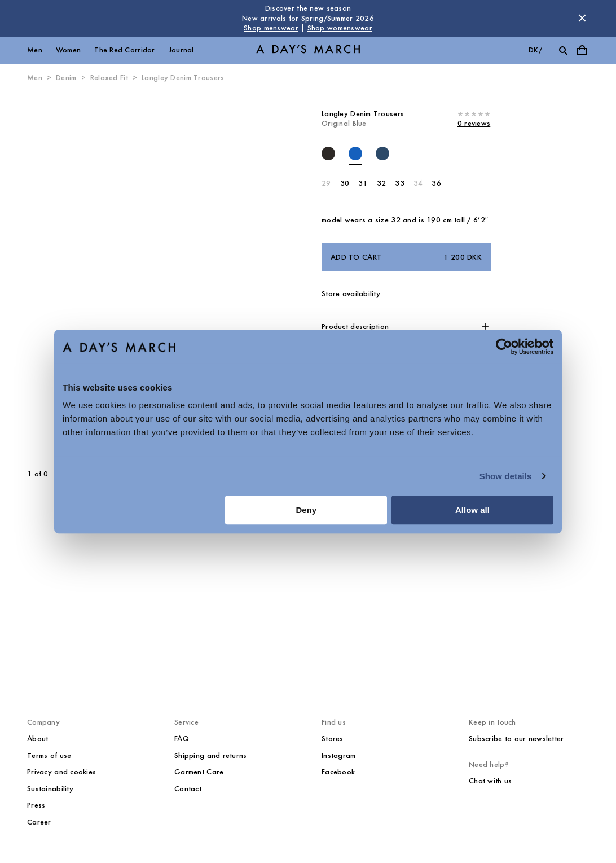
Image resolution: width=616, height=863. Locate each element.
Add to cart (406, 257)
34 (418, 183)
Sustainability (50, 789)
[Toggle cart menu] (582, 50)
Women (68, 50)
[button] (406, 327)
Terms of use (49, 755)
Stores (333, 739)
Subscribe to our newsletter (516, 739)
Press (36, 805)
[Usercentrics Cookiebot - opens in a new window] (504, 347)
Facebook (338, 772)
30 (345, 183)
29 (326, 183)
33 (400, 183)
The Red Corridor (124, 50)
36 (436, 183)
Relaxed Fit (109, 78)
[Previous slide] (61, 276)
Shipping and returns (211, 755)
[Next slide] (184, 276)
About (38, 739)
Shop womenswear (340, 28)
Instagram (339, 755)
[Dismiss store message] (582, 18)
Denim (66, 78)
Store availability (351, 294)
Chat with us (490, 781)
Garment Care (199, 772)
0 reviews (474, 123)
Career (39, 822)
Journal (181, 50)
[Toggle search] (563, 50)
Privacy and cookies (61, 772)
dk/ (535, 50)
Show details (506, 476)
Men (35, 50)
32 (382, 183)
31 (363, 183)
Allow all (472, 510)
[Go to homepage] (308, 50)
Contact (188, 789)
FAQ (182, 739)
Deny (307, 510)
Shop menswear (271, 28)
